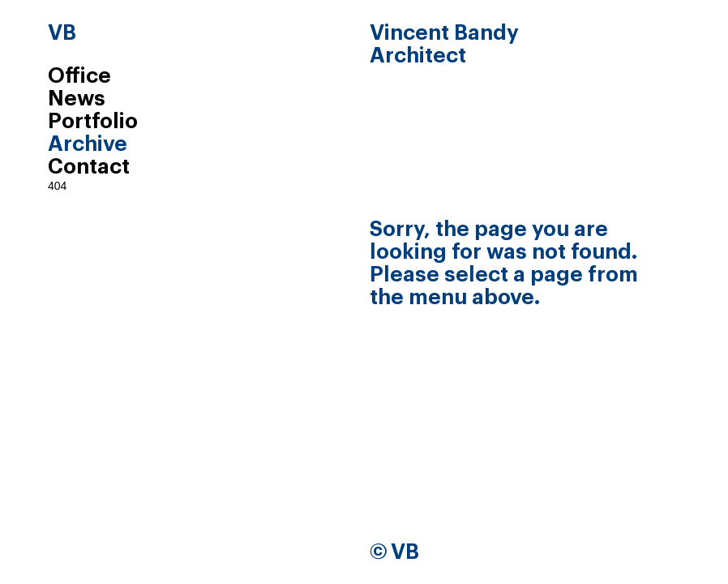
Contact (89, 167)
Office (79, 76)
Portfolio (93, 122)
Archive (88, 144)
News (77, 99)
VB (62, 33)
